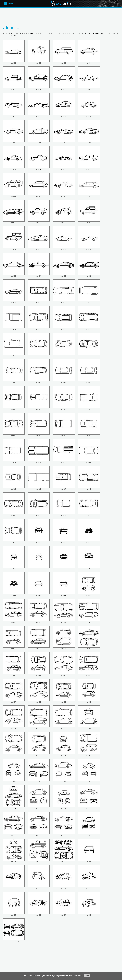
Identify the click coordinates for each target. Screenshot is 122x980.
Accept (87, 976)
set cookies (79, 976)
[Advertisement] (61, 16)
